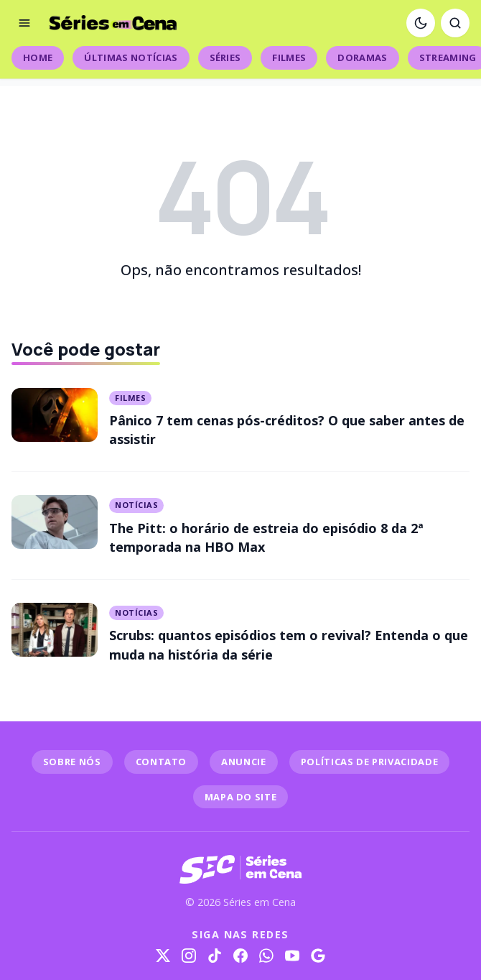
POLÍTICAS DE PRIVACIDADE (370, 762)
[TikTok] (215, 956)
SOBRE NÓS (72, 762)
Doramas (362, 57)
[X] (163, 956)
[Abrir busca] (455, 23)
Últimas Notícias (131, 57)
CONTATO (162, 762)
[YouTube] (292, 956)
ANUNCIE (244, 762)
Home (38, 57)
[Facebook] (240, 956)
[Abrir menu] (24, 23)
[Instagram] (189, 956)
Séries (225, 57)
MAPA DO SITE (241, 797)
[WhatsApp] (266, 956)
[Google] (318, 956)
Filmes (289, 57)
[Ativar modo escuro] (421, 23)
